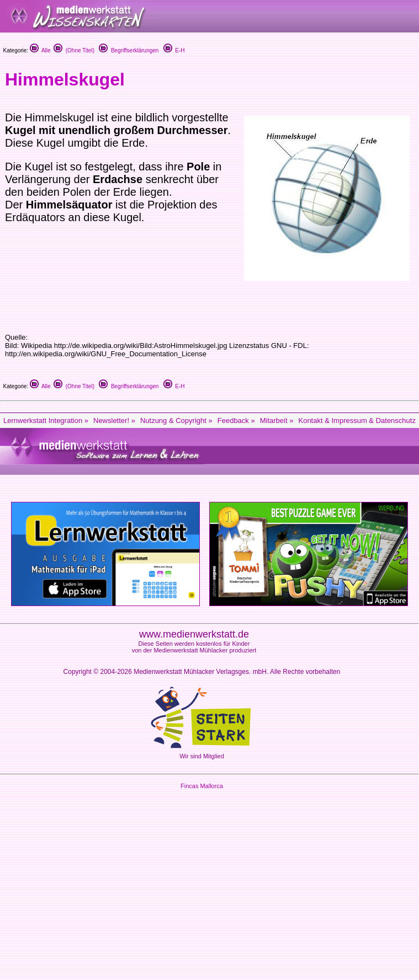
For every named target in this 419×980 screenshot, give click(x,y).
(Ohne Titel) (74, 50)
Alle (40, 50)
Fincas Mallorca (202, 786)
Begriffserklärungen (129, 50)
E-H (174, 50)
